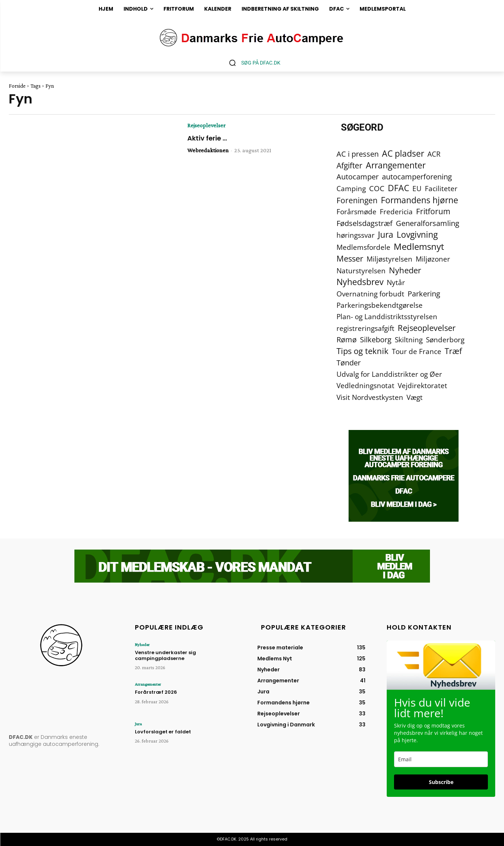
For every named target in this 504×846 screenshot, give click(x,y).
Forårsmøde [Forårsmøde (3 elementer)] (356, 212)
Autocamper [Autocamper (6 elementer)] (358, 177)
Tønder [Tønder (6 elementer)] (349, 363)
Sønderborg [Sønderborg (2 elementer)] (445, 340)
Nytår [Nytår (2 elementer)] (396, 282)
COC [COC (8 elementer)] (377, 188)
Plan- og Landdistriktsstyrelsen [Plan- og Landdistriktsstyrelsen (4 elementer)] (387, 316)
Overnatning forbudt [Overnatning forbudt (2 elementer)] (370, 294)
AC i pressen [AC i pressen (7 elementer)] (358, 154)
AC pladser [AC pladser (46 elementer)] (403, 154)
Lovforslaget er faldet (163, 732)
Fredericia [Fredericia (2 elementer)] (396, 211)
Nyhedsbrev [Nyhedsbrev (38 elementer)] (360, 282)
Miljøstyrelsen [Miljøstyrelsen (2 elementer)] (389, 259)
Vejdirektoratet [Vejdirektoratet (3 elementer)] (422, 386)
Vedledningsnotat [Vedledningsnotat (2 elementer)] (365, 385)
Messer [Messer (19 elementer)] (350, 258)
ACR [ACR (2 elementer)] (434, 154)
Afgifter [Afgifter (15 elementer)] (350, 165)
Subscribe (441, 782)
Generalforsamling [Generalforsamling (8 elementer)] (428, 223)
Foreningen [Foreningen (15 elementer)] (357, 200)
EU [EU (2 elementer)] (417, 188)
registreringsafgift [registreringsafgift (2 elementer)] (365, 328)
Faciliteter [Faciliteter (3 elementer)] (441, 189)
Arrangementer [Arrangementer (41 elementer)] (396, 165)
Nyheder (142, 645)
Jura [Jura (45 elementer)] (386, 235)
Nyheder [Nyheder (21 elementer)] (405, 270)
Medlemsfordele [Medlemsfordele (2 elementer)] (363, 247)
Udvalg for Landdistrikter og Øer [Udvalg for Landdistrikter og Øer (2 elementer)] (389, 374)
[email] (441, 759)
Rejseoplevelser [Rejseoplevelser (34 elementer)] (427, 328)
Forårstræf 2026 (156, 692)
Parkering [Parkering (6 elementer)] (424, 294)
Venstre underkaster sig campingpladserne (165, 655)
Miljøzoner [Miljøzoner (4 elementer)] (433, 259)
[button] (252, 63)
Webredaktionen (208, 150)
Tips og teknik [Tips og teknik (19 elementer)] (363, 351)
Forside (17, 86)
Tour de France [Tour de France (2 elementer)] (417, 351)
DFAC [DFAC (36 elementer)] (398, 188)
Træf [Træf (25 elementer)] (453, 351)
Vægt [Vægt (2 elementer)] (415, 397)
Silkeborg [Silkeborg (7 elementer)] (376, 340)
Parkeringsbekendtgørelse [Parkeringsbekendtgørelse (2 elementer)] (380, 305)
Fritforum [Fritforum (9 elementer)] (433, 211)
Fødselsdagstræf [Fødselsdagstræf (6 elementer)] (365, 223)
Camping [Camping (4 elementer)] (351, 188)
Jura (138, 724)
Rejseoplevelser (206, 125)
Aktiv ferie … (207, 138)
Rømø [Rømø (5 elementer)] (347, 340)
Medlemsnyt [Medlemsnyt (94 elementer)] (419, 246)
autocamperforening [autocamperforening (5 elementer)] (417, 177)
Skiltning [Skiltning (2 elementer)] (409, 340)
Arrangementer (148, 684)
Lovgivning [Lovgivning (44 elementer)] (417, 235)
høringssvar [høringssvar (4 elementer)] (356, 235)
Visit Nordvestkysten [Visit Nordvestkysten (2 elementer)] (370, 397)
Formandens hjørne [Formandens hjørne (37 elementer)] (420, 200)
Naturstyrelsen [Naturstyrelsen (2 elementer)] (361, 271)
